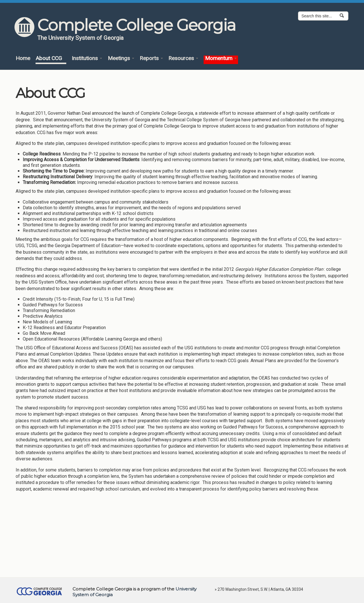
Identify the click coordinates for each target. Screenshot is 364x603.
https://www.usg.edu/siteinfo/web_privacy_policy (75, 594)
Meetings (121, 59)
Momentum (221, 59)
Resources (183, 59)
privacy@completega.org (173, 594)
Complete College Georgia (136, 25)
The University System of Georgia (80, 38)
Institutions (87, 59)
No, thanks (313, 584)
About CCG (51, 59)
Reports (151, 59)
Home (23, 59)
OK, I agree (287, 584)
